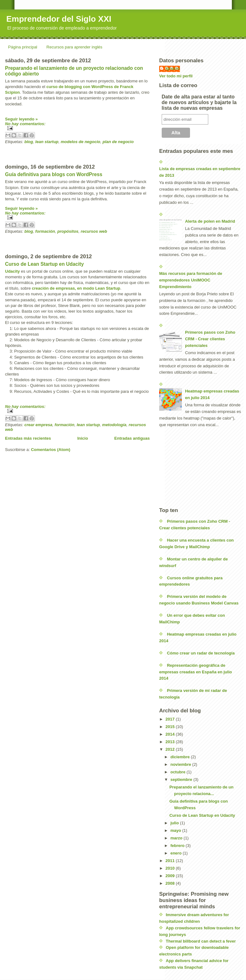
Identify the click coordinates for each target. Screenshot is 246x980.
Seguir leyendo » (21, 119)
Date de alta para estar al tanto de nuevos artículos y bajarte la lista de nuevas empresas (199, 102)
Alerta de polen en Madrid (210, 221)
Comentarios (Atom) (50, 450)
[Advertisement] (79, 153)
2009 (171, 876)
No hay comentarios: (25, 124)
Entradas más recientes (28, 438)
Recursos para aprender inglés (75, 47)
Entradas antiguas (132, 438)
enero (177, 853)
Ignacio (173, 68)
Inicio (83, 438)
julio (175, 823)
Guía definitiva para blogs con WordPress (54, 174)
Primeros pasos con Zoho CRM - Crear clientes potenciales (210, 339)
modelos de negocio (81, 142)
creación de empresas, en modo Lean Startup (76, 288)
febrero (178, 846)
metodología (114, 425)
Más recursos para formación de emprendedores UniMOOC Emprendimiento (191, 280)
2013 (171, 742)
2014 (171, 734)
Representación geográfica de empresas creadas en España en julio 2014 (196, 672)
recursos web (94, 231)
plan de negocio (118, 142)
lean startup (47, 142)
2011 (171, 861)
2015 (171, 727)
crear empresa (38, 425)
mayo (176, 830)
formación (45, 231)
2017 (171, 719)
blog (28, 142)
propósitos (68, 231)
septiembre (182, 780)
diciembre (181, 757)
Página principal (23, 47)
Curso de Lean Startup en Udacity (44, 264)
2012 (171, 749)
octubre (179, 772)
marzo (177, 838)
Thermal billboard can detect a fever (201, 941)
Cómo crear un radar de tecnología (201, 653)
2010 (171, 868)
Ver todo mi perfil (176, 76)
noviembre (181, 764)
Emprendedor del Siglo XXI (59, 19)
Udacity (12, 271)
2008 (171, 883)
